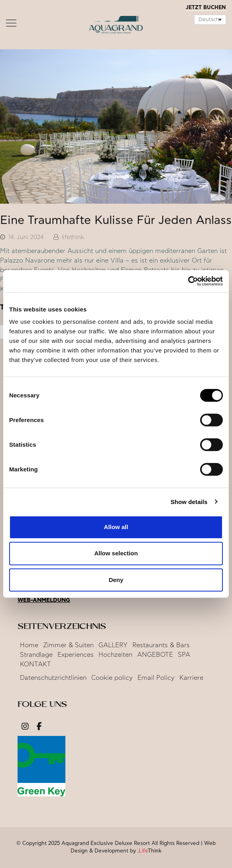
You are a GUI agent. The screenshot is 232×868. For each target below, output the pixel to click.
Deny (116, 579)
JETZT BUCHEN (206, 8)
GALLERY (113, 645)
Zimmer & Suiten (68, 645)
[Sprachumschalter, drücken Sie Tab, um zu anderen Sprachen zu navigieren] (210, 20)
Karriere (191, 678)
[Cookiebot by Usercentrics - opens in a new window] (188, 281)
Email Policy (156, 678)
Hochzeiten (115, 655)
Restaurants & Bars (161, 645)
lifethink (73, 237)
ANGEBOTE (155, 655)
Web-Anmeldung (44, 600)
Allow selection (116, 553)
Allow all (116, 527)
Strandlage (36, 655)
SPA (184, 655)
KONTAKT (35, 664)
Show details (189, 501)
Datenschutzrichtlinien (53, 678)
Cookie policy (112, 678)
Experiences (76, 655)
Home (29, 645)
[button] (11, 25)
